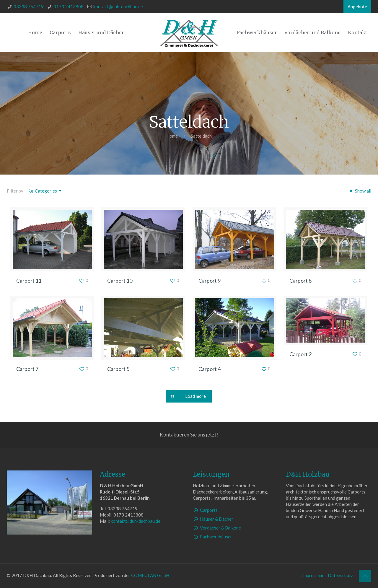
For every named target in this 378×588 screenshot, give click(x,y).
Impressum (313, 575)
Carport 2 (300, 354)
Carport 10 (120, 281)
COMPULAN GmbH (150, 575)
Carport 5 (118, 369)
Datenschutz (340, 575)
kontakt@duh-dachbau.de (118, 6)
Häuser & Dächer (217, 519)
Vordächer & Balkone (220, 528)
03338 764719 (29, 6)
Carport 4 (210, 369)
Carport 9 (210, 281)
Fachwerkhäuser (216, 537)
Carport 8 (300, 281)
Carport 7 (27, 369)
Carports (209, 510)
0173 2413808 (69, 6)
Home (172, 136)
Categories (45, 191)
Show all (360, 191)
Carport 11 (29, 281)
